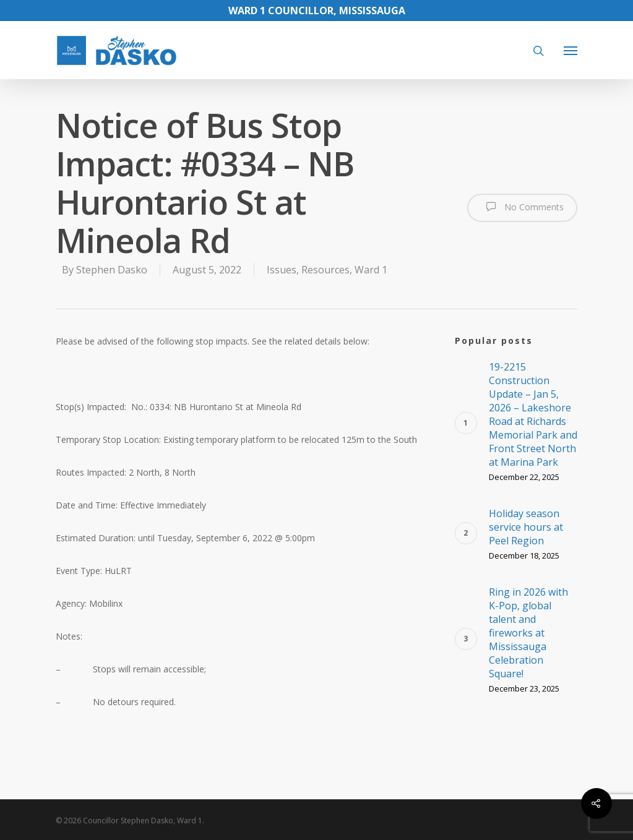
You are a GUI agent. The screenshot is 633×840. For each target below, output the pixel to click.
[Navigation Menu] (571, 50)
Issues (282, 270)
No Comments (522, 207)
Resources (325, 270)
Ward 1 (371, 270)
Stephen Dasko (112, 270)
